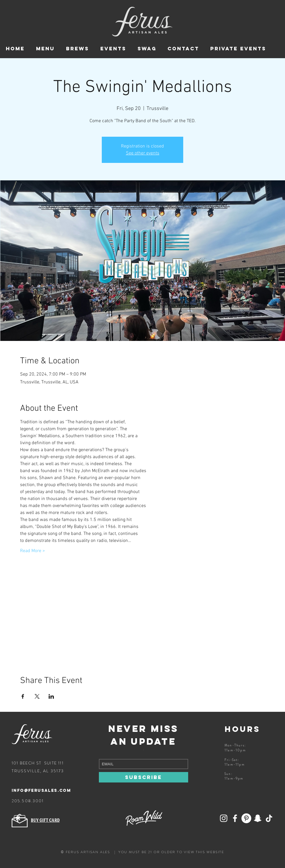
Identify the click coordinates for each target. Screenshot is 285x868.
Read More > (33, 551)
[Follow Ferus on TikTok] (269, 818)
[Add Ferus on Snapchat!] (224, 818)
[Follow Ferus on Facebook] (235, 818)
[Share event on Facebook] (23, 696)
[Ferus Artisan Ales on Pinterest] (246, 818)
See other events (143, 153)
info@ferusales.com (41, 790)
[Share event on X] (37, 696)
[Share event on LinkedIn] (51, 696)
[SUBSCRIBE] (144, 777)
